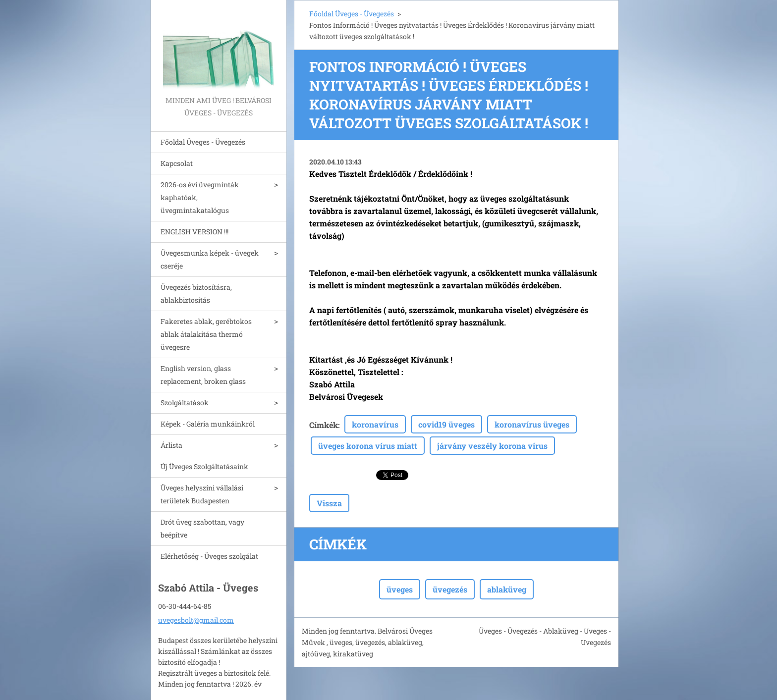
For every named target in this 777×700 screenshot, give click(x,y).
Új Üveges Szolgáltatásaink (204, 466)
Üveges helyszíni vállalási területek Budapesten (202, 494)
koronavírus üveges (532, 424)
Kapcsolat (177, 163)
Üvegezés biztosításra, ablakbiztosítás (196, 294)
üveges (400, 589)
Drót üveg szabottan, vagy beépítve (202, 528)
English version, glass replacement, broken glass (203, 375)
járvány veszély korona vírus (492, 446)
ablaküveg (507, 589)
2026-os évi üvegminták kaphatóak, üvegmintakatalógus (200, 197)
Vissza (329, 503)
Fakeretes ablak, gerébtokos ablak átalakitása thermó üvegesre (206, 334)
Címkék (324, 425)
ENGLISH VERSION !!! (194, 232)
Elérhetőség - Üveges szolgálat (209, 556)
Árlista (171, 445)
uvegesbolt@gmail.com (196, 620)
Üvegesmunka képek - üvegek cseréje (210, 259)
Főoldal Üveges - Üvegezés (203, 142)
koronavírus (375, 424)
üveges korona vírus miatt (368, 446)
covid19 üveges (446, 424)
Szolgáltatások (185, 403)
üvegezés (450, 589)
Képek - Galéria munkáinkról (208, 424)
